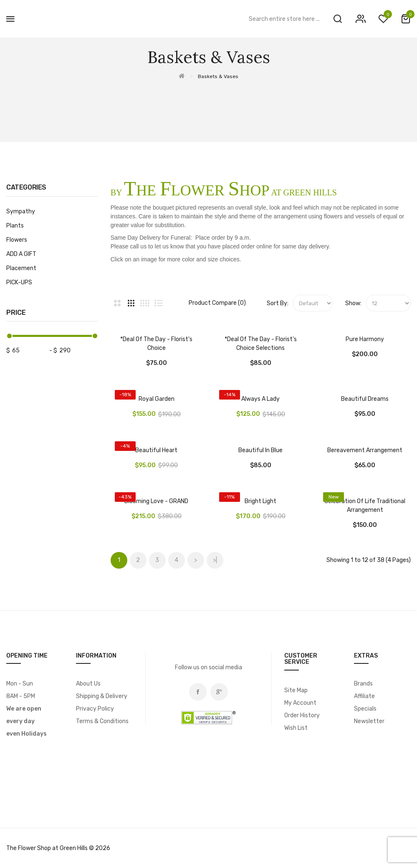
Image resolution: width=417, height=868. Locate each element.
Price (16, 313)
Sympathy (21, 211)
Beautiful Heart (156, 450)
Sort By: (278, 303)
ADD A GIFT (21, 254)
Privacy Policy (95, 709)
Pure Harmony (365, 339)
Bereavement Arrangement (365, 450)
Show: (353, 303)
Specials (365, 709)
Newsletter (369, 721)
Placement (21, 268)
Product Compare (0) (217, 303)
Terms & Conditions (102, 721)
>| (215, 560)
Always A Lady (260, 399)
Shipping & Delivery (102, 696)
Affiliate (364, 696)
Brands (363, 684)
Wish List (296, 728)
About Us (88, 684)
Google (219, 692)
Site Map (296, 690)
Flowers (17, 240)
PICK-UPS (19, 282)
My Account (300, 703)
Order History (302, 715)
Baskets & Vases (218, 76)
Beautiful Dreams (365, 399)
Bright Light (260, 501)
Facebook (198, 692)
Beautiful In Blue (260, 450)
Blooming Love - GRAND (156, 501)
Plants (15, 226)
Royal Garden (157, 399)
